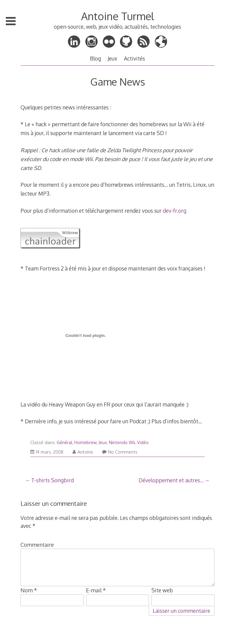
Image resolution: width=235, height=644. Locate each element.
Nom (29, 590)
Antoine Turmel (117, 16)
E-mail (96, 590)
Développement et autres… (171, 480)
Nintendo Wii (122, 442)
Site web (162, 590)
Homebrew (85, 442)
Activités (134, 58)
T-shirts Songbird (52, 480)
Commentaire (37, 545)
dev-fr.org (175, 211)
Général (64, 442)
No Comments (120, 452)
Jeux (112, 58)
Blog (95, 58)
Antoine (83, 452)
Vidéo (143, 442)
